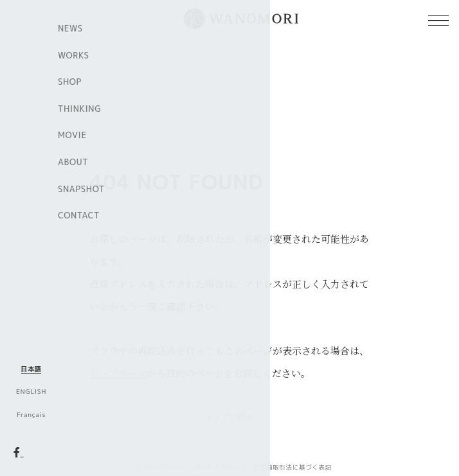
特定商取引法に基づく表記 (292, 467)
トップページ (118, 373)
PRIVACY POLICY (219, 467)
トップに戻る (230, 416)
